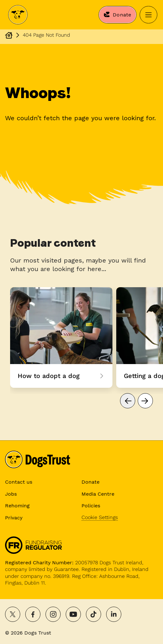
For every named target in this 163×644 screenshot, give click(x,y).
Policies (91, 506)
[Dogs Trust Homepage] (9, 35)
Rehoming (17, 506)
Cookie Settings (100, 517)
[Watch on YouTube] (73, 614)
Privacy (14, 518)
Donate (91, 482)
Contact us (19, 482)
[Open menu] (148, 15)
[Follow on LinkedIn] (114, 614)
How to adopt (61, 337)
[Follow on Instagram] (53, 614)
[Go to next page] (145, 401)
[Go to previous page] (128, 401)
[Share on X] (13, 614)
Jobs (11, 494)
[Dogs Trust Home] (18, 15)
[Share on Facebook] (33, 614)
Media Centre (98, 494)
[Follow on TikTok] (94, 614)
